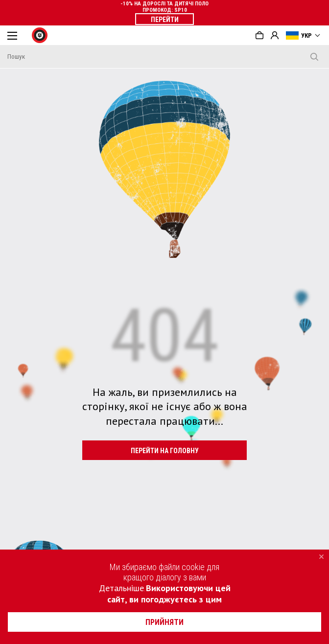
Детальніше (121, 588)
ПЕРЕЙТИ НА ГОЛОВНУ (165, 451)
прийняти (164, 622)
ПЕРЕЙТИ (165, 20)
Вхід (275, 35)
